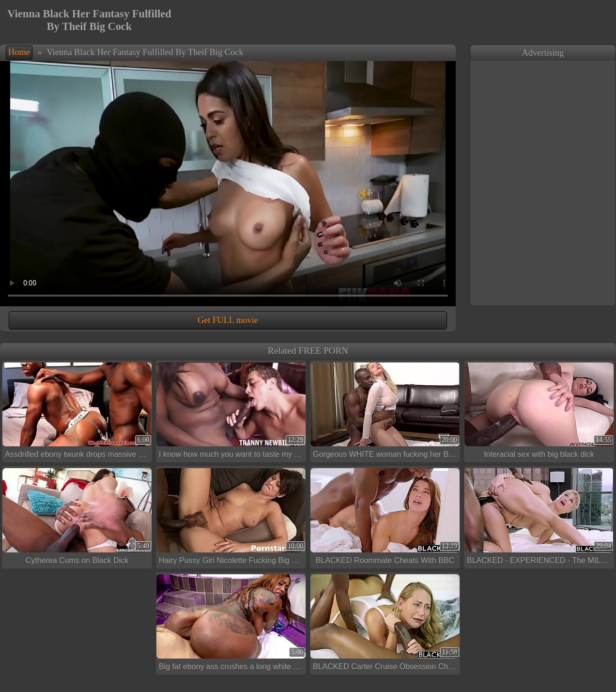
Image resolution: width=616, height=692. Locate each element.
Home (19, 52)
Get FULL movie (228, 320)
